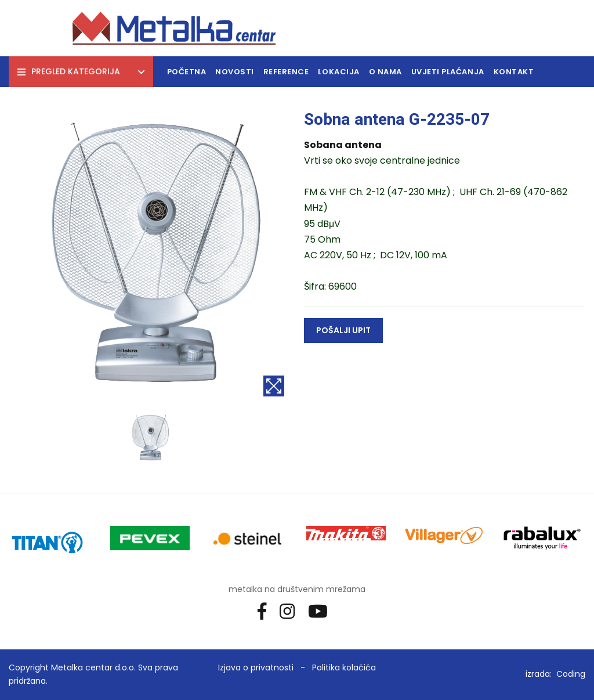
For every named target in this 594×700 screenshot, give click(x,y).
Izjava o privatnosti (256, 667)
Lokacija (338, 72)
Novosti (235, 72)
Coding (571, 674)
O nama (385, 72)
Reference (286, 72)
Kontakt (514, 72)
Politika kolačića (344, 667)
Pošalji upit (343, 330)
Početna (187, 72)
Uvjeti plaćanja (448, 72)
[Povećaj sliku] (274, 386)
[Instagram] (291, 610)
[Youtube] (322, 610)
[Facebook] (266, 610)
